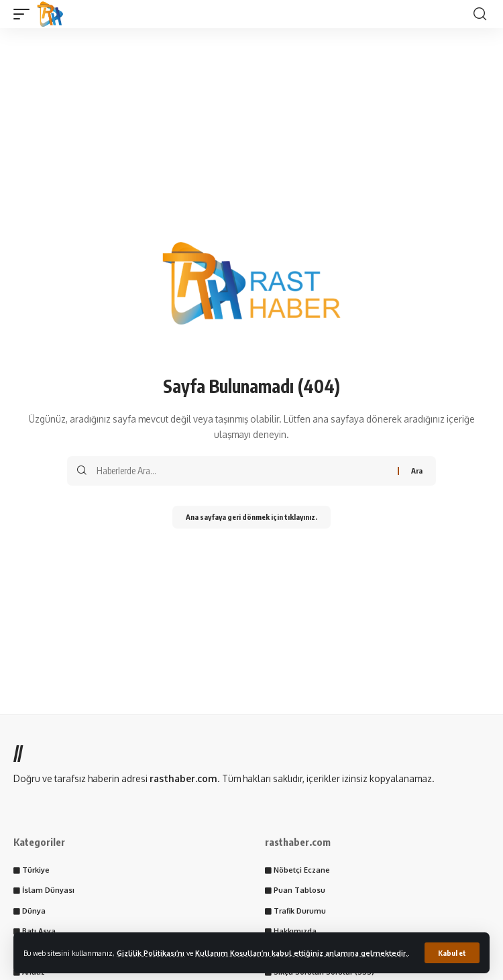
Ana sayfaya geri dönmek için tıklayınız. (251, 517)
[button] (452, 953)
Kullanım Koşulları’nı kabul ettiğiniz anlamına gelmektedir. (301, 953)
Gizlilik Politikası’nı (151, 953)
